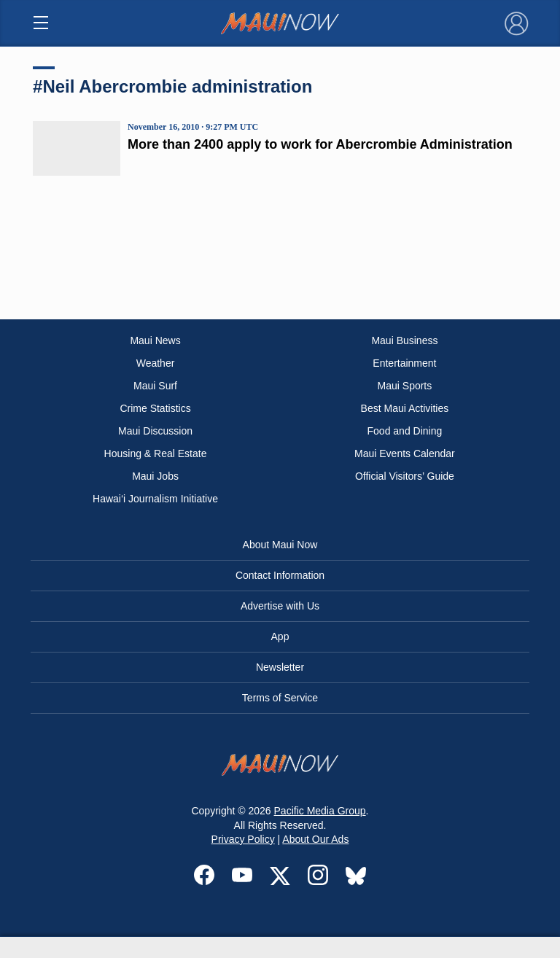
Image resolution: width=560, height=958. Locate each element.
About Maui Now (280, 545)
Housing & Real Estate (156, 453)
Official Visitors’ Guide (405, 476)
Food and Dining (405, 431)
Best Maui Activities (405, 408)
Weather (156, 363)
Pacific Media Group (320, 811)
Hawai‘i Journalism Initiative (155, 499)
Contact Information (280, 575)
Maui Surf (155, 386)
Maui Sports (405, 386)
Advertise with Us (280, 606)
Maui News (155, 340)
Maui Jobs (155, 476)
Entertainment (404, 363)
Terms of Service (280, 698)
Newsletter (280, 667)
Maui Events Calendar (405, 453)
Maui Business (404, 340)
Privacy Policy (243, 839)
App (280, 636)
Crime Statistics (155, 408)
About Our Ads (315, 839)
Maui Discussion (155, 431)
